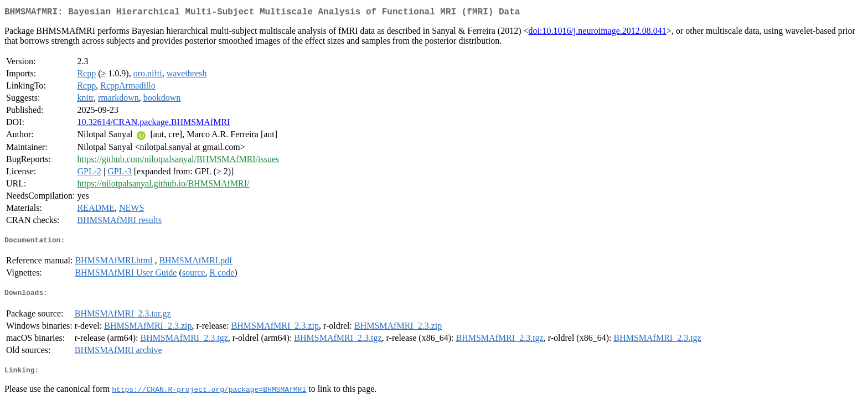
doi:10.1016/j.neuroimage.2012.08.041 (598, 33)
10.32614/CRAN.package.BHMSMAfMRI (153, 124)
